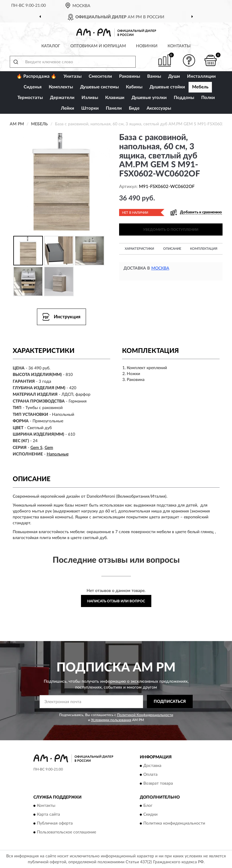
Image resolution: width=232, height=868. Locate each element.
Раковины (130, 76)
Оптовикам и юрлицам (98, 46)
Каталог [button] (51, 46)
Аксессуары (159, 108)
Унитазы (73, 76)
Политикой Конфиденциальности (145, 715)
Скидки (150, 815)
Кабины (134, 87)
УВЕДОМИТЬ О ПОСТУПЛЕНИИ (171, 230)
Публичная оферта (55, 824)
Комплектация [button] (204, 249)
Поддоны (184, 98)
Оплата (150, 775)
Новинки (147, 46)
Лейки (68, 108)
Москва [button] (160, 268)
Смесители (100, 76)
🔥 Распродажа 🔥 (36, 76)
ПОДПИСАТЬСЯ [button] (170, 702)
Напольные (58, 454)
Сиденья (33, 87)
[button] (189, 60)
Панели (114, 108)
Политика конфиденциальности (174, 824)
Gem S (36, 448)
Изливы (90, 98)
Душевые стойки (167, 87)
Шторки (90, 108)
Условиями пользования (111, 720)
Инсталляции (201, 76)
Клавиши (115, 98)
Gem (49, 448)
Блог (148, 806)
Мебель (200, 87)
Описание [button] (172, 249)
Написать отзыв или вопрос (116, 601)
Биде (134, 108)
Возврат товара (158, 783)
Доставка (152, 766)
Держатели (62, 98)
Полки (208, 98)
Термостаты (30, 98)
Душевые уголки (149, 98)
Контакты (179, 46)
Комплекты (61, 87)
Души (174, 76)
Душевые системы (99, 87)
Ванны (154, 76)
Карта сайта (48, 815)
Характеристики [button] (139, 249)
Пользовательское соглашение (66, 833)
